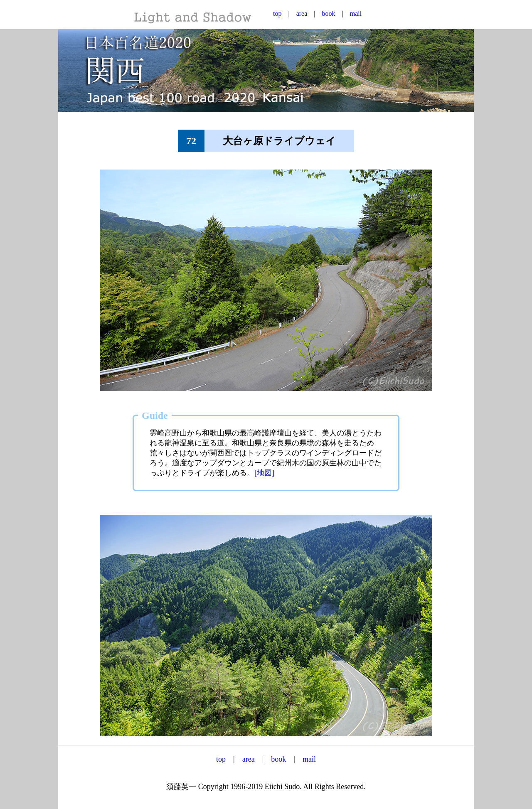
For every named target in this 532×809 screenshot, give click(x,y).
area (302, 14)
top (277, 14)
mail (356, 14)
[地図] (264, 473)
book (329, 14)
